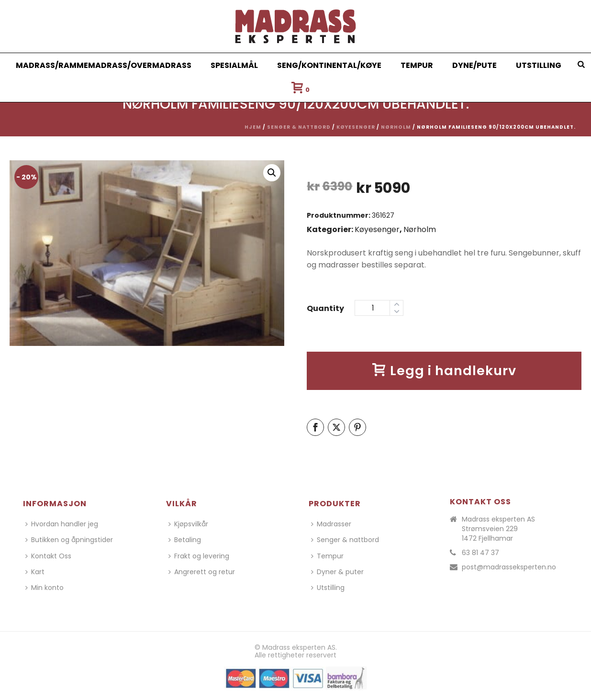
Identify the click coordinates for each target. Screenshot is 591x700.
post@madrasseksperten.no (509, 567)
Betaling (185, 540)
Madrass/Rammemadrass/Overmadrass (104, 65)
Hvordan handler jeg (62, 524)
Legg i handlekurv (444, 371)
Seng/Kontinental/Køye (329, 65)
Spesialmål (234, 65)
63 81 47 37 (480, 553)
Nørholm (396, 127)
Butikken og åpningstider (69, 540)
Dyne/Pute (474, 65)
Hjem (253, 127)
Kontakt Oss (48, 556)
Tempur (417, 65)
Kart (35, 572)
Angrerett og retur (202, 572)
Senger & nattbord (299, 127)
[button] (272, 173)
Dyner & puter (337, 572)
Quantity (325, 308)
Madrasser (331, 524)
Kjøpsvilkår (188, 524)
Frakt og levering (199, 556)
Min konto (45, 588)
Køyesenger (356, 127)
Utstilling (539, 65)
